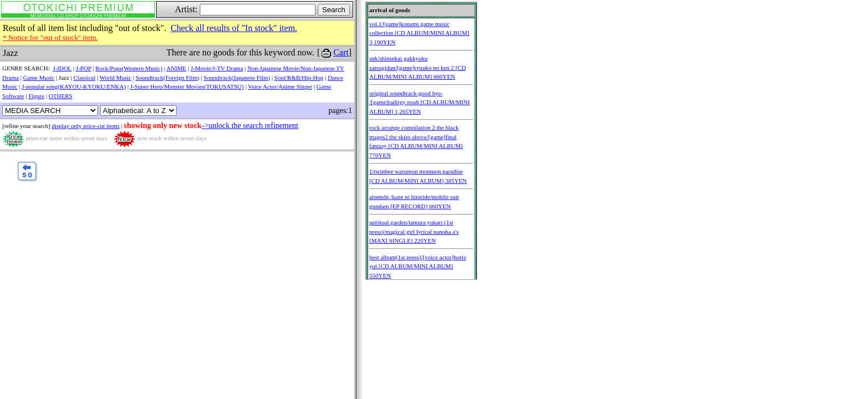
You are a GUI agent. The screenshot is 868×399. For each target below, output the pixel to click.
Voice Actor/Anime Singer (280, 86)
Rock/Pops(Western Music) (129, 68)
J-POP (84, 68)
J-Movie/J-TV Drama (217, 68)
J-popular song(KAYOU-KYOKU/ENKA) (74, 86)
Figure (36, 96)
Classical (85, 78)
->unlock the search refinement (250, 126)
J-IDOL (62, 68)
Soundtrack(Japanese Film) (237, 78)
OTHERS (61, 96)
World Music (115, 78)
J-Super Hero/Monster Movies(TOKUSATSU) (187, 86)
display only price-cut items (86, 126)
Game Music (39, 78)
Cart (341, 52)
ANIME (176, 68)
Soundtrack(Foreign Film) (167, 78)
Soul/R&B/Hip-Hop (299, 78)
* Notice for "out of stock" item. (50, 37)
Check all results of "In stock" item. (234, 28)
